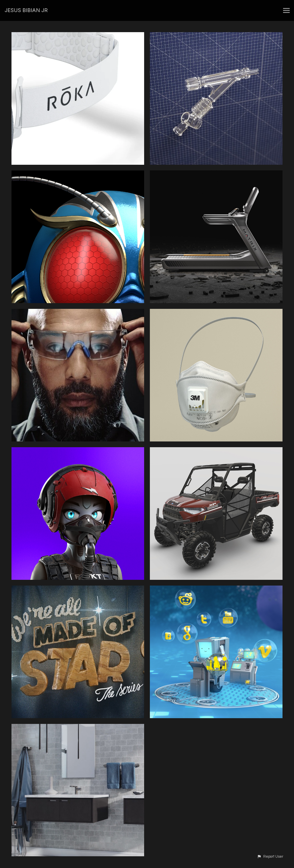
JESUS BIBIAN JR (26, 10)
